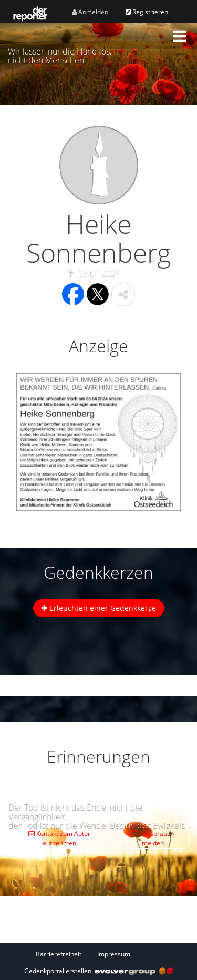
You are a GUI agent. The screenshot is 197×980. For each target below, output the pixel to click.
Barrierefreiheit (59, 954)
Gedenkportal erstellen (99, 971)
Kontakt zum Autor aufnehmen (59, 838)
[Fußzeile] (99, 954)
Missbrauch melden (153, 838)
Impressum (114, 954)
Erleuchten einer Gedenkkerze (99, 608)
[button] (180, 36)
